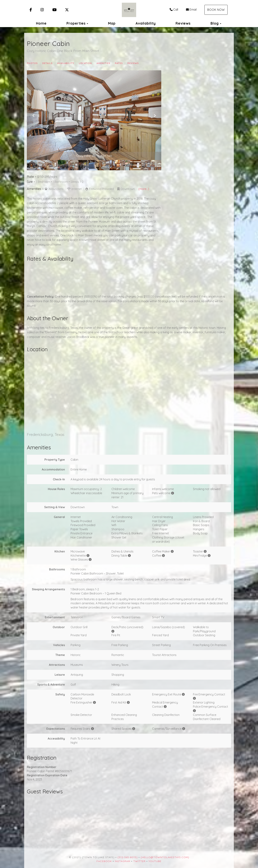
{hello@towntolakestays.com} (165, 857)
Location (85, 63)
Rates (119, 63)
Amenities (103, 63)
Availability (146, 23)
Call (174, 10)
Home (41, 23)
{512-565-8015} (128, 857)
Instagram (123, 861)
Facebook (104, 861)
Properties (76, 23)
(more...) (144, 189)
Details (47, 63)
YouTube (155, 861)
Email (191, 10)
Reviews (183, 23)
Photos (32, 63)
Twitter (139, 861)
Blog (215, 23)
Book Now (216, 10)
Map (112, 23)
